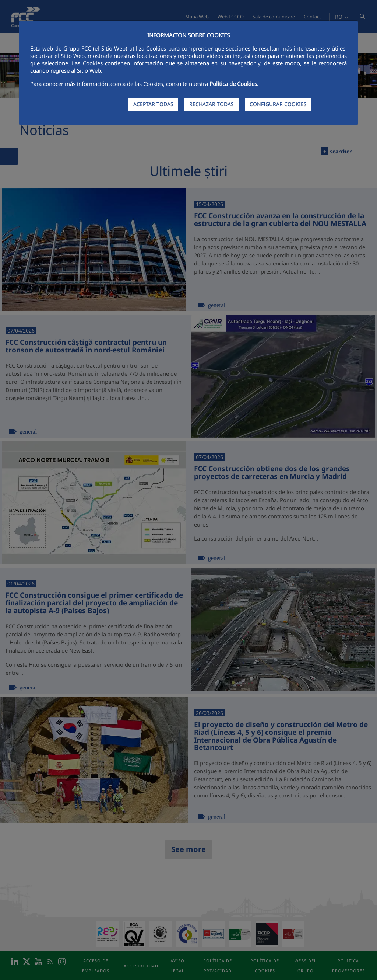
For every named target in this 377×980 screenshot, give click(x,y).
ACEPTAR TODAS (153, 104)
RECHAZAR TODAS (212, 104)
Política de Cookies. (234, 84)
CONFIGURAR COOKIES (278, 104)
